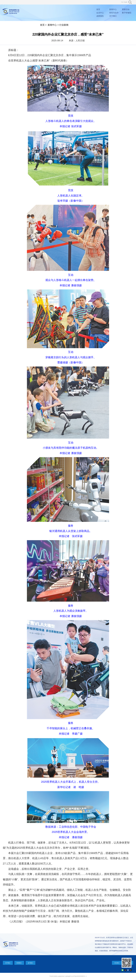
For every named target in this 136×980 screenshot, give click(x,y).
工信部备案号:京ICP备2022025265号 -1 (75, 976)
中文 (122, 2)
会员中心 (100, 13)
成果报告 (100, 16)
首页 (98, 9)
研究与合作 (114, 13)
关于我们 (113, 16)
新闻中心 (113, 9)
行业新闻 (64, 25)
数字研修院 (127, 13)
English (126, 2)
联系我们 (19, 963)
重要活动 (126, 9)
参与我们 (30, 963)
